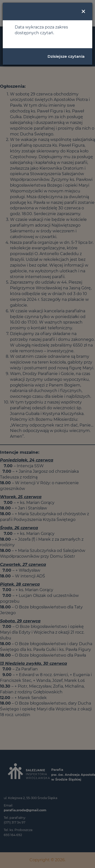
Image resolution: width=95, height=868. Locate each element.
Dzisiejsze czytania (66, 56)
